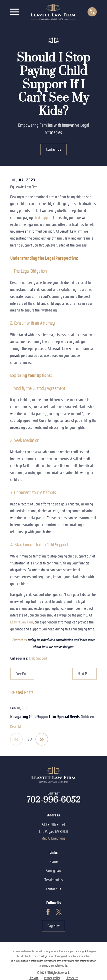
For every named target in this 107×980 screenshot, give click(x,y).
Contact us (19, 640)
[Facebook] (48, 912)
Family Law (53, 871)
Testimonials (54, 880)
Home (54, 861)
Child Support (38, 658)
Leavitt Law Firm (22, 622)
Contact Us (54, 149)
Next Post (85, 674)
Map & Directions (53, 838)
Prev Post (22, 674)
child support (42, 217)
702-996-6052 (53, 800)
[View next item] (42, 739)
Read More (18, 727)
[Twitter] (59, 912)
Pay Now (53, 926)
